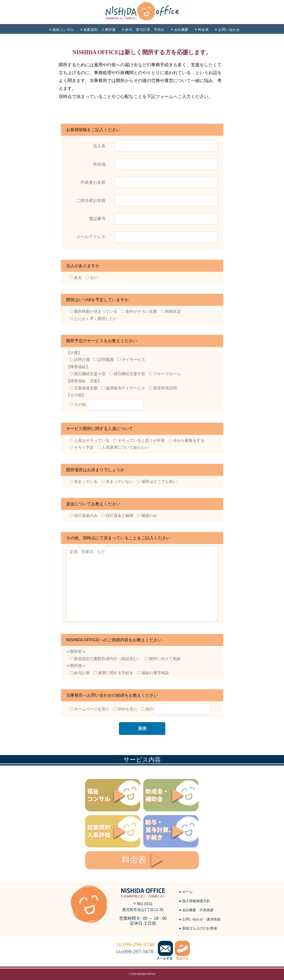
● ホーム (186, 892)
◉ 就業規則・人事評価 (98, 30)
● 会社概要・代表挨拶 (196, 910)
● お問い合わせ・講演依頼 (200, 919)
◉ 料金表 (202, 30)
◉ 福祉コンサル (62, 30)
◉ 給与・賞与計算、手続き (143, 30)
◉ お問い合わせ (227, 30)
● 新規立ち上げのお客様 (198, 928)
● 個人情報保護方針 (195, 901)
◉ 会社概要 (180, 30)
